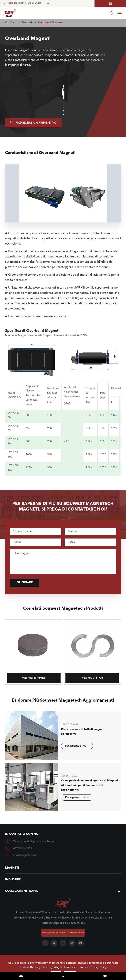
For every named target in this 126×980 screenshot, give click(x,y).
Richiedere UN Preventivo (33, 123)
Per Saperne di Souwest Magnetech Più (63, 932)
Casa (13, 23)
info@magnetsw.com (26, 855)
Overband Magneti (50, 23)
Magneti (12, 867)
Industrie (13, 879)
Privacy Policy (98, 967)
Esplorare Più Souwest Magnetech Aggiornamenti (63, 703)
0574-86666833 (23, 848)
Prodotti (27, 23)
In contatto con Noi (22, 834)
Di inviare (28, 583)
